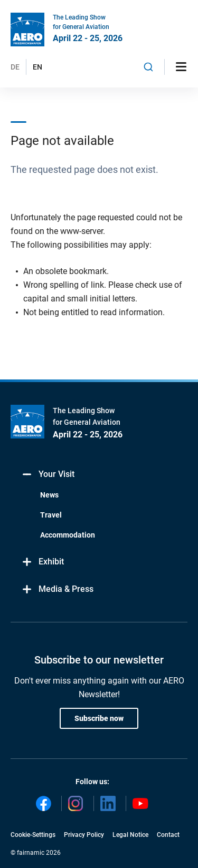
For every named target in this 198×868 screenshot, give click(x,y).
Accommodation (68, 535)
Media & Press (57, 589)
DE (15, 67)
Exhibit (43, 562)
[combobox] (148, 67)
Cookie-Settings (33, 835)
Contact (168, 835)
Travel (51, 515)
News (49, 495)
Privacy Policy (84, 835)
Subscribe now (99, 718)
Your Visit (48, 475)
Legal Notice (130, 835)
